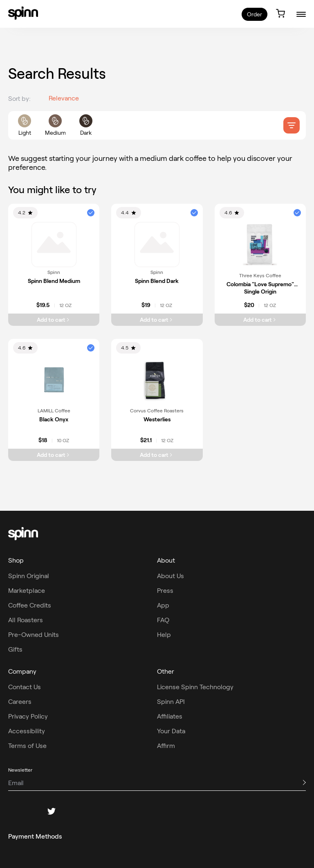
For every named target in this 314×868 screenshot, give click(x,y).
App (163, 605)
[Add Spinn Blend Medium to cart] (54, 320)
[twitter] (52, 811)
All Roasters (26, 620)
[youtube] (91, 811)
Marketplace (27, 591)
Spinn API (171, 702)
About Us (170, 576)
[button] (91, 213)
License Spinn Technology (195, 687)
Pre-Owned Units (34, 635)
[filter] (292, 125)
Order (255, 14)
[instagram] (32, 811)
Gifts (15, 649)
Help (164, 635)
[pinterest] (71, 811)
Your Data (171, 731)
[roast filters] (55, 125)
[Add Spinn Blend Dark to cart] (157, 320)
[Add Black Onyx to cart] (54, 455)
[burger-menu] (301, 14)
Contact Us (25, 687)
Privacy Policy (28, 716)
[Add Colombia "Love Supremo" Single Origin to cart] (260, 320)
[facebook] (12, 811)
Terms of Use (27, 746)
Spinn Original (29, 576)
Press (165, 591)
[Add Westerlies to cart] (157, 455)
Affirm (166, 746)
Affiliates (170, 716)
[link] (23, 13)
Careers (20, 702)
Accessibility (27, 731)
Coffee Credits (30, 605)
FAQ (163, 620)
